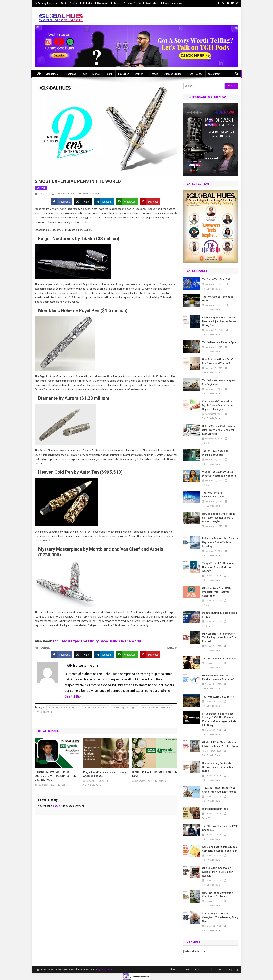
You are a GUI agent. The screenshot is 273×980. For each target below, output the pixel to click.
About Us (74, 3)
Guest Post (214, 74)
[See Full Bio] (82, 696)
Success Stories (173, 74)
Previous (44, 648)
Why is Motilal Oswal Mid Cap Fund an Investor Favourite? (219, 678)
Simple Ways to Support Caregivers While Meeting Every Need (220, 917)
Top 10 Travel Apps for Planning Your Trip (215, 453)
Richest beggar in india (215, 809)
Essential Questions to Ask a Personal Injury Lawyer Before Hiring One (219, 321)
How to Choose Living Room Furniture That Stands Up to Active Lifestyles (218, 518)
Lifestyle (154, 74)
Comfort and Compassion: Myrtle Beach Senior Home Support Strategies (217, 405)
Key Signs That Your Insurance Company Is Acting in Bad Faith (220, 849)
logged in (58, 806)
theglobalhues (45, 712)
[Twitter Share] (83, 202)
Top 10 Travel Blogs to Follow (219, 659)
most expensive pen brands (157, 708)
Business (71, 74)
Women (139, 74)
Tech (84, 74)
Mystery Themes (106, 969)
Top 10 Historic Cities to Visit (219, 697)
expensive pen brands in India (63, 708)
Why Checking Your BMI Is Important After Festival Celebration (217, 592)
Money (96, 74)
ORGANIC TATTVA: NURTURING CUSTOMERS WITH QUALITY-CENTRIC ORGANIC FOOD (56, 776)
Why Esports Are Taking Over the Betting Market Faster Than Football (220, 638)
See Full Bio (73, 696)
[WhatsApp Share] (127, 202)
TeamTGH (65, 785)
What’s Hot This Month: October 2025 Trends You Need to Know (220, 744)
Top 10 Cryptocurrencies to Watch (218, 299)
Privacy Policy (232, 969)
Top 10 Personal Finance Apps (219, 342)
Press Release (195, 74)
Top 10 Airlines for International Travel (213, 495)
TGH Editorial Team (65, 194)
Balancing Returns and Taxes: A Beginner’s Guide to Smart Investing (220, 542)
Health (109, 74)
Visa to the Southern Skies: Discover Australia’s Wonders (219, 474)
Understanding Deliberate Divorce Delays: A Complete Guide (218, 767)
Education (124, 74)
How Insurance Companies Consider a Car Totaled (217, 895)
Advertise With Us (133, 3)
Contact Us (88, 3)
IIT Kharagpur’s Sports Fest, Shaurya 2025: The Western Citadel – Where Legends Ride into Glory (219, 719)
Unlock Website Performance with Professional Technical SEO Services (219, 430)
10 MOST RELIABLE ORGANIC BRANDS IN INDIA (154, 774)
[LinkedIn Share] (104, 202)
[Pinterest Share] (150, 202)
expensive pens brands (95, 708)
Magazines (52, 74)
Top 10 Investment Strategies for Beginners (219, 382)
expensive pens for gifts (125, 708)
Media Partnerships (173, 3)
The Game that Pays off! (216, 280)
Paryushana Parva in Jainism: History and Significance (105, 774)
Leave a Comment (91, 194)
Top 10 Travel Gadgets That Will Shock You (220, 828)
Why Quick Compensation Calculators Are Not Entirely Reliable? (218, 872)
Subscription (103, 3)
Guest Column (152, 3)
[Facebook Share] (61, 202)
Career (117, 3)
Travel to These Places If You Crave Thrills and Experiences (219, 790)
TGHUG (206, 443)
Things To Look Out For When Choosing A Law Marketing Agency (219, 567)
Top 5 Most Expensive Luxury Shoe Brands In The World (97, 641)
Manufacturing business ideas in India (220, 615)
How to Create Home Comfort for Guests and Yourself (219, 361)
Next (171, 648)
